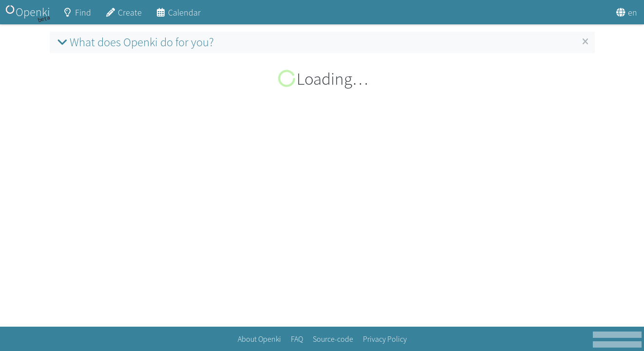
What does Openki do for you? (134, 42)
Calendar (178, 16)
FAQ (297, 339)
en (626, 12)
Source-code (333, 339)
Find (77, 16)
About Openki (259, 339)
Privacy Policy (385, 339)
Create (123, 16)
